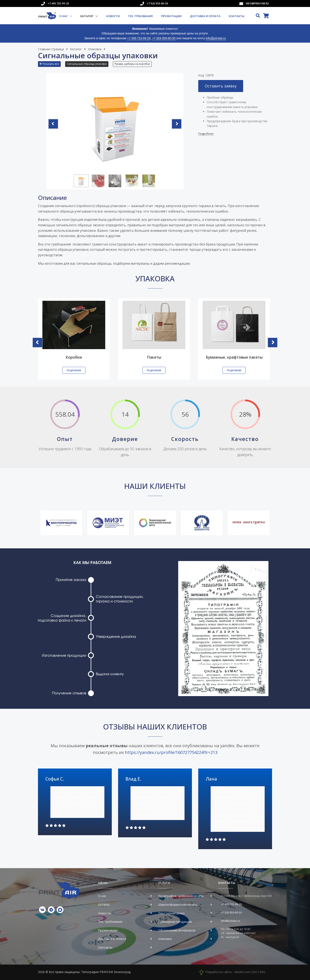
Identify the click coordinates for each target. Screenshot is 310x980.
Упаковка (95, 49)
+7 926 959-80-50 (157, 3)
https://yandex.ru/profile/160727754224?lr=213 (171, 752)
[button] (50, 66)
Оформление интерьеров (177, 930)
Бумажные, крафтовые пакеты (234, 357)
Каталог (87, 16)
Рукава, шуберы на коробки (132, 64)
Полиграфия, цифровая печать (181, 896)
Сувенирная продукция (175, 922)
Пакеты (154, 357)
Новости (113, 16)
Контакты (237, 16)
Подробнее (206, 134)
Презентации (171, 16)
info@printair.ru (257, 3)
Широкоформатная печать (178, 905)
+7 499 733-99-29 (58, 3)
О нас (64, 16)
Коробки (74, 357)
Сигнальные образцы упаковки (87, 64)
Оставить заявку (221, 86)
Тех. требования (140, 16)
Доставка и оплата (205, 16)
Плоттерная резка (171, 913)
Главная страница (51, 49)
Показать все (49, 64)
